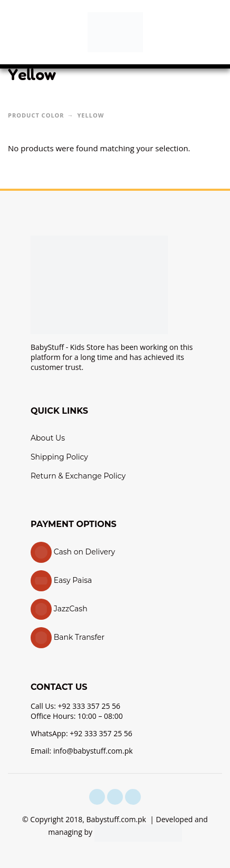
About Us (48, 438)
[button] (18, 32)
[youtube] (133, 797)
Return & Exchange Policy (78, 476)
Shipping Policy (59, 457)
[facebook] (97, 797)
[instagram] (115, 797)
